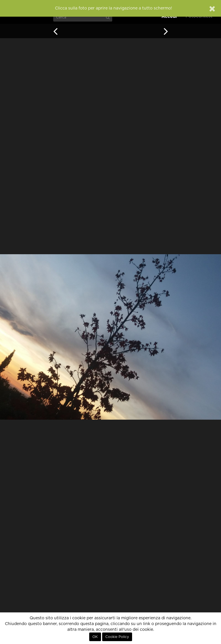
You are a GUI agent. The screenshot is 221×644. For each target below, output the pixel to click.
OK (95, 637)
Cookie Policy (117, 637)
